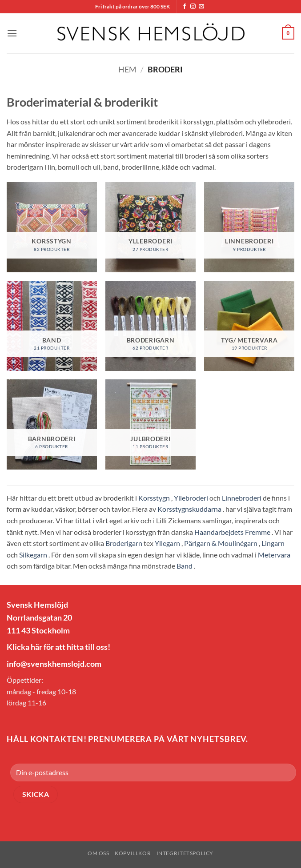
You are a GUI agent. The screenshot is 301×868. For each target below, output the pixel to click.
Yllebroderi (191, 498)
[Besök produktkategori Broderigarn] (150, 326)
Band (185, 566)
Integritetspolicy (185, 853)
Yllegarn (167, 543)
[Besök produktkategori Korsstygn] (52, 227)
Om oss (98, 853)
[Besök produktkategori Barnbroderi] (52, 424)
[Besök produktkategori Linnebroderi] (249, 227)
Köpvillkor (133, 853)
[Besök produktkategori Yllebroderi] (150, 227)
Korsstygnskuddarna (189, 509)
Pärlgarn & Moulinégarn (221, 543)
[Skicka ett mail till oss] (201, 7)
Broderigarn (124, 543)
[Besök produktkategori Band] (52, 326)
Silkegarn (33, 555)
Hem (127, 69)
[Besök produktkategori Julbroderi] (150, 424)
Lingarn (273, 543)
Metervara (274, 555)
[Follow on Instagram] (193, 7)
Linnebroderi (242, 498)
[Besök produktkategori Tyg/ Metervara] (249, 326)
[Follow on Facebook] (185, 7)
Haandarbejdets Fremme (232, 532)
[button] (12, 33)
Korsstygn (154, 498)
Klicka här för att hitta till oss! (58, 647)
